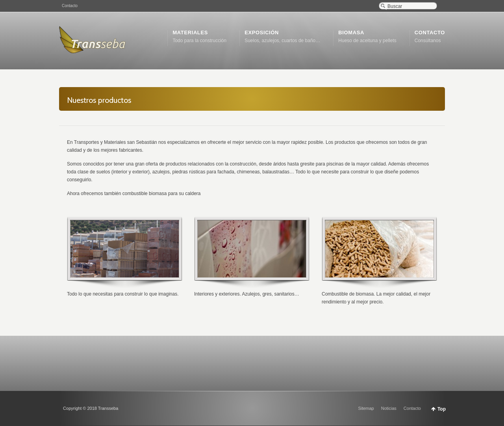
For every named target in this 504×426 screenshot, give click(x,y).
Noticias (389, 408)
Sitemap (366, 408)
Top (442, 409)
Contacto (70, 6)
